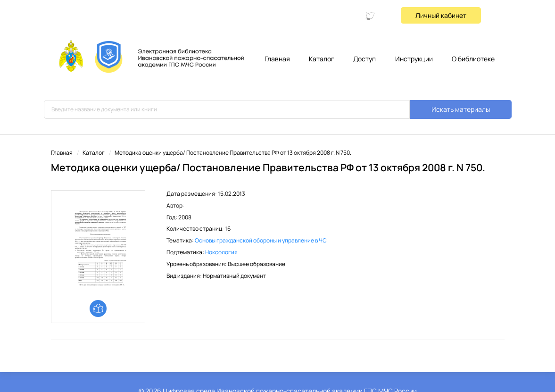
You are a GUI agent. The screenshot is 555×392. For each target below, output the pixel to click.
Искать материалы (461, 109)
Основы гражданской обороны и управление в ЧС (261, 240)
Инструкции (414, 59)
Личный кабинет (441, 15)
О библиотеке (473, 59)
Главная (277, 59)
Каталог (322, 59)
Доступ (364, 59)
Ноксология (221, 252)
